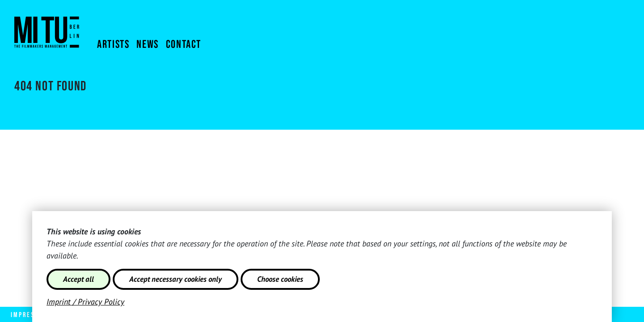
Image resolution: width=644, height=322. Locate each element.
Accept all (78, 279)
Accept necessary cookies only (176, 279)
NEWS (147, 44)
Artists (113, 44)
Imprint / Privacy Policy (85, 302)
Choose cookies (280, 279)
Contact (184, 44)
